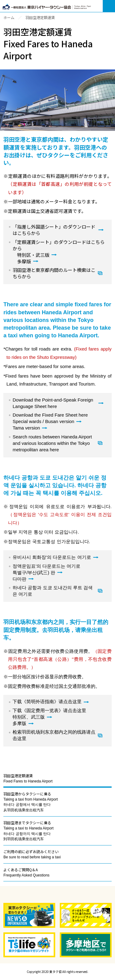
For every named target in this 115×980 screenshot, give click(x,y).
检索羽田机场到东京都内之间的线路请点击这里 (54, 735)
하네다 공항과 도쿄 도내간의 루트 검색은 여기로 (53, 591)
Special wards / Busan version (43, 421)
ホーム (9, 17)
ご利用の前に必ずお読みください (32, 854)
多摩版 (24, 261)
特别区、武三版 (29, 717)
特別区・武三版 (33, 255)
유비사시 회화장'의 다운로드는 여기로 (52, 557)
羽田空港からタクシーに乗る (31, 802)
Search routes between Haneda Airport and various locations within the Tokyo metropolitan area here (52, 443)
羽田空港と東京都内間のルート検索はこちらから (54, 273)
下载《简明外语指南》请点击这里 (47, 702)
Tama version (26, 428)
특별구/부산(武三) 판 (34, 572)
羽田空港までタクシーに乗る (28, 831)
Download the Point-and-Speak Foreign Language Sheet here (53, 403)
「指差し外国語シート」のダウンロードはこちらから (54, 230)
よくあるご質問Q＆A (26, 872)
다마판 (19, 579)
